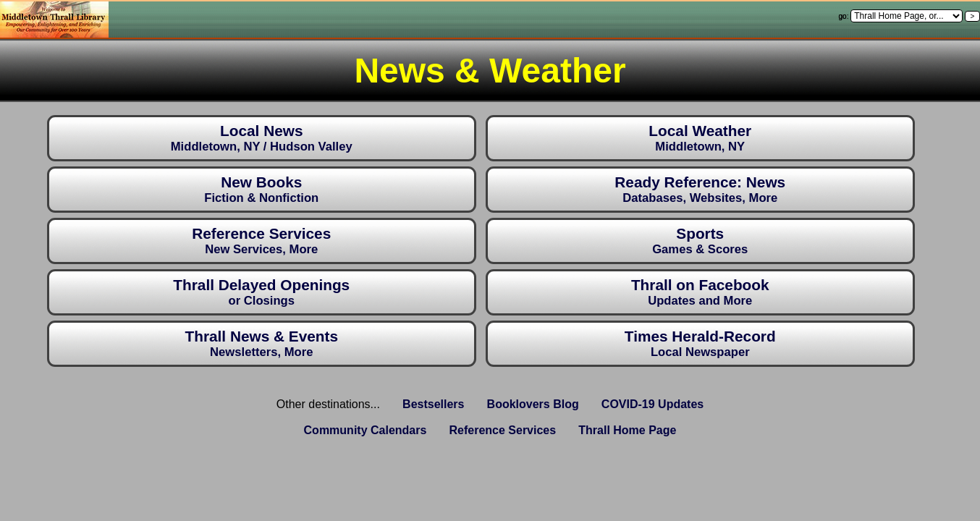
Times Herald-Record (700, 343)
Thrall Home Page (627, 430)
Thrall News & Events (261, 343)
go (843, 16)
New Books (261, 189)
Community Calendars (366, 430)
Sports (700, 241)
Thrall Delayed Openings (261, 292)
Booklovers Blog (533, 404)
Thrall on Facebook (700, 292)
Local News (262, 138)
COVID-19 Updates (652, 404)
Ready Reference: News (700, 189)
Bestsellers (433, 404)
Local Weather (700, 138)
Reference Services (261, 241)
